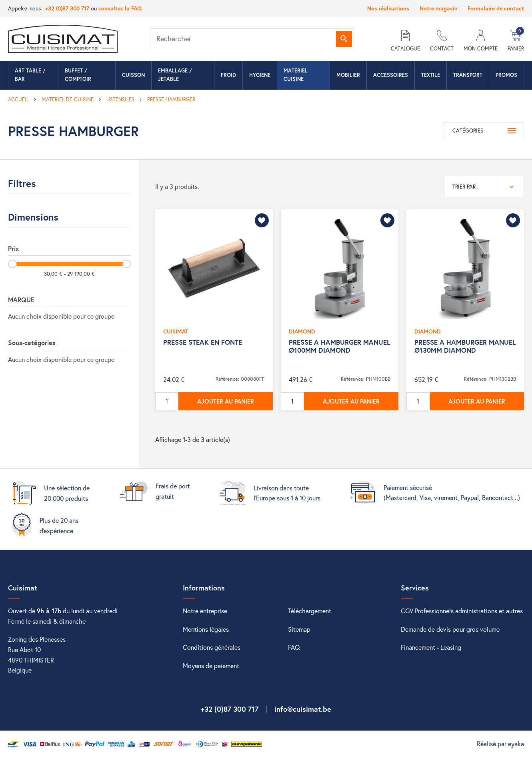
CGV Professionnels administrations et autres (462, 611)
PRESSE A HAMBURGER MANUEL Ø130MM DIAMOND (465, 346)
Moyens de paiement (211, 666)
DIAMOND (302, 331)
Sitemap (299, 629)
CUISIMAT (176, 331)
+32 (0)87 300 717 (67, 8)
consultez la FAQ (120, 8)
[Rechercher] (252, 39)
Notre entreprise (205, 611)
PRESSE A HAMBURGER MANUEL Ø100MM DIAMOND (340, 346)
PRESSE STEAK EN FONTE (203, 342)
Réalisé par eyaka (500, 744)
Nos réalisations (388, 8)
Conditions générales (212, 647)
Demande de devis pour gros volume (450, 629)
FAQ (294, 647)
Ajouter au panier (226, 401)
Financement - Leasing (431, 647)
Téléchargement (310, 611)
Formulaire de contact (496, 8)
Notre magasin (439, 8)
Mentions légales (206, 629)
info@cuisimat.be (303, 709)
